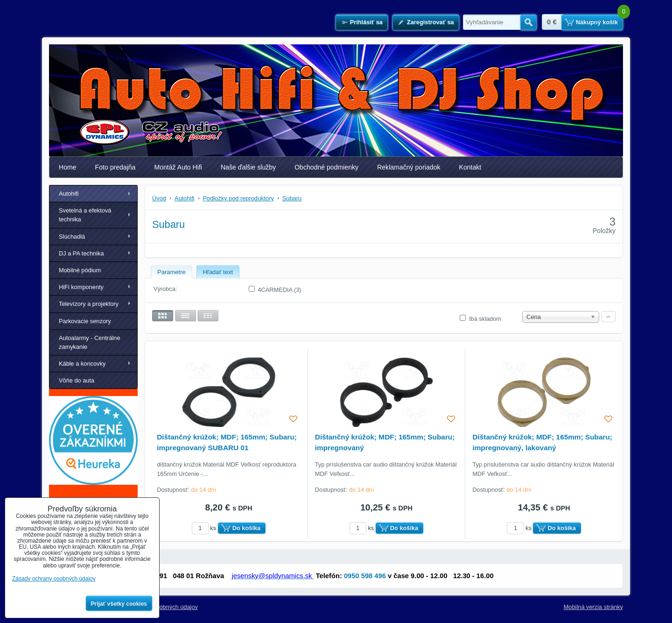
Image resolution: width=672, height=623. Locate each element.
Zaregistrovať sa (430, 22)
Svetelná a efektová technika (85, 215)
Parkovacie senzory (85, 321)
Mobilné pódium (80, 270)
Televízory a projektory (89, 304)
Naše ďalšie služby (248, 167)
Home (68, 167)
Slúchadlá (72, 237)
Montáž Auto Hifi (178, 167)
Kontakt (470, 167)
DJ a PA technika (81, 253)
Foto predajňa (115, 167)
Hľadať (528, 22)
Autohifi (69, 194)
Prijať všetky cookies (119, 604)
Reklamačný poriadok (409, 167)
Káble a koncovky (82, 364)
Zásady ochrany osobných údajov (54, 579)
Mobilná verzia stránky (593, 607)
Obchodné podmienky (326, 167)
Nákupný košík (597, 22)
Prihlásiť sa (366, 22)
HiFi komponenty (81, 287)
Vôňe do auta (77, 380)
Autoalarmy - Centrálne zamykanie (90, 342)
